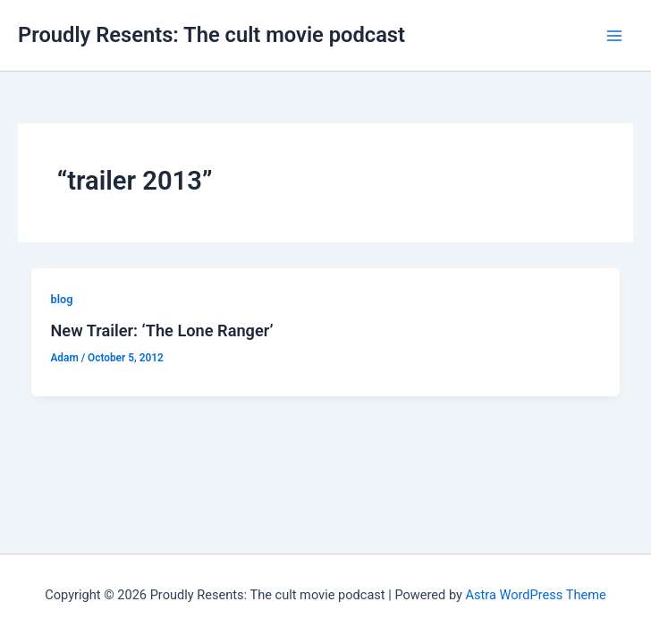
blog (61, 299)
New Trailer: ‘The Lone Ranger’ (161, 330)
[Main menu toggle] (614, 36)
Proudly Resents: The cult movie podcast (211, 35)
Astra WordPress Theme (536, 595)
